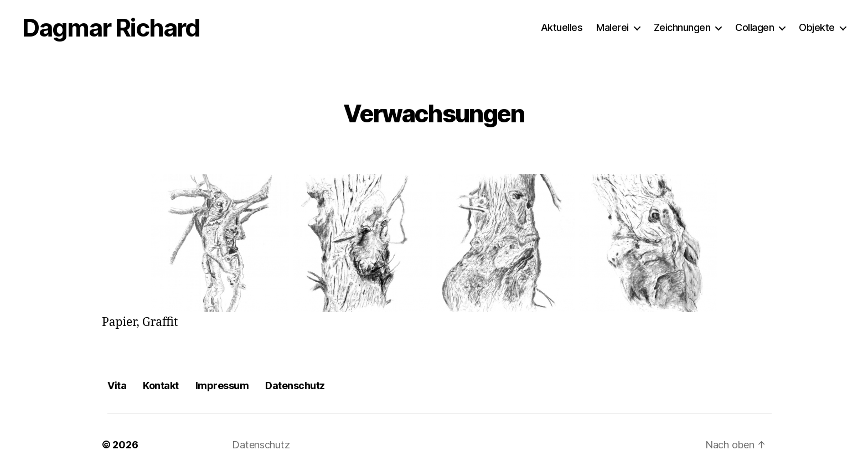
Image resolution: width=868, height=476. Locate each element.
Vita (117, 386)
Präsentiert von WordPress (363, 445)
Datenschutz (295, 386)
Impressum (222, 386)
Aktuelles (562, 27)
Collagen (755, 27)
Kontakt (161, 386)
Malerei (613, 27)
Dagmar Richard (111, 28)
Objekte (817, 27)
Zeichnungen (682, 27)
